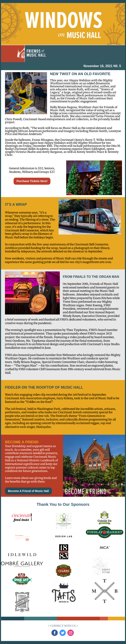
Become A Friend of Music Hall (28, 491)
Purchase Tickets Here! (32, 181)
